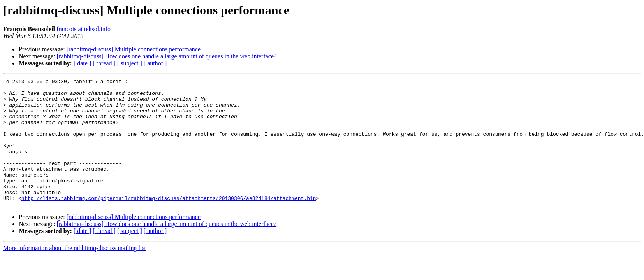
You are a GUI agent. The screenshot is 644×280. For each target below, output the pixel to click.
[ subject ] (130, 63)
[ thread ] (104, 63)
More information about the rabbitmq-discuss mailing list (75, 272)
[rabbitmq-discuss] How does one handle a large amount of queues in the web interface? (167, 56)
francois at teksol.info (84, 29)
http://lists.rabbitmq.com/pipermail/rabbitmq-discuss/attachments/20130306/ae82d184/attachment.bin (169, 222)
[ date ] (82, 63)
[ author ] (155, 63)
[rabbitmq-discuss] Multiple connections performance (134, 49)
